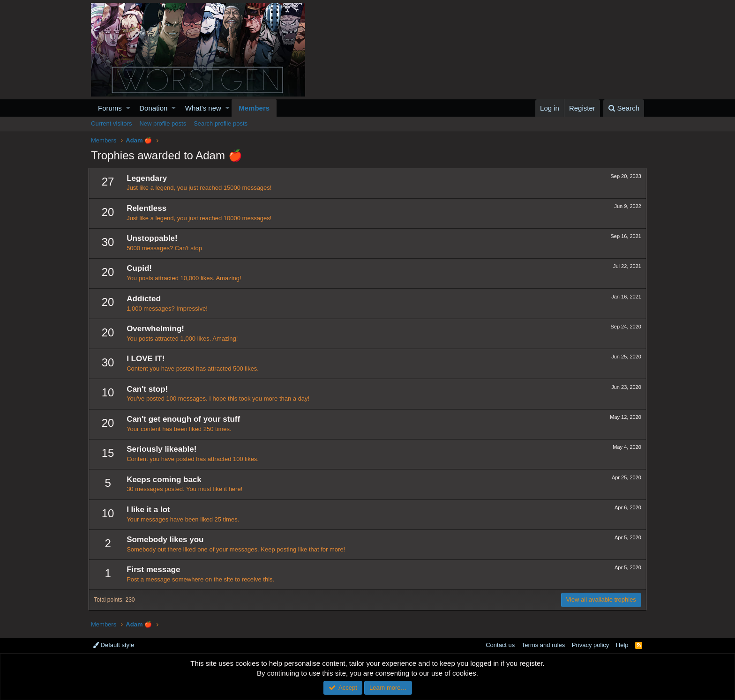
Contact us (500, 645)
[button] (128, 108)
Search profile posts (221, 123)
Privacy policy (590, 645)
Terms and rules (543, 645)
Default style (113, 645)
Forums (110, 108)
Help (622, 645)
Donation (153, 108)
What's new (203, 108)
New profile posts (163, 123)
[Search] (624, 108)
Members (254, 108)
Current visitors (111, 123)
